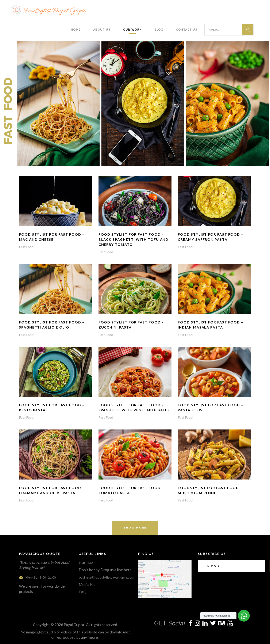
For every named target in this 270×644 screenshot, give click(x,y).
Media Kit (87, 584)
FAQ (83, 592)
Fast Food (26, 247)
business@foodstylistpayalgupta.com (107, 577)
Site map (86, 562)
